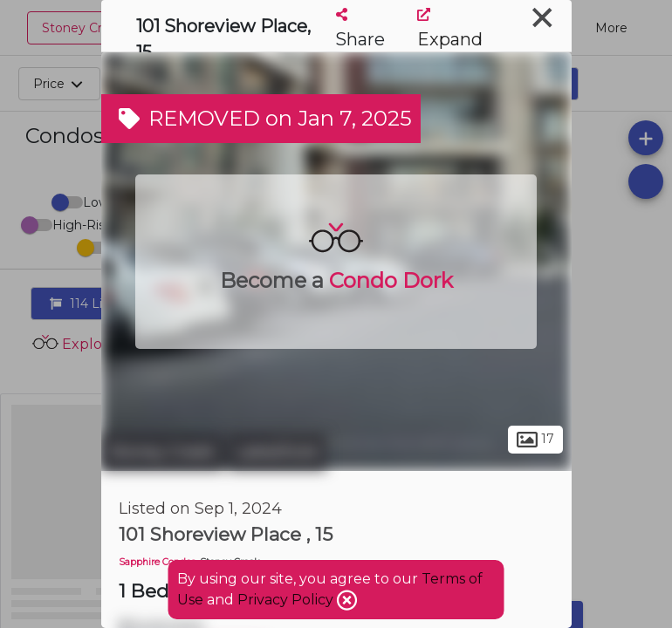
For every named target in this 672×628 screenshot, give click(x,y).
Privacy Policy (287, 600)
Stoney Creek (162, 452)
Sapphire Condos (157, 562)
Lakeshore (277, 452)
